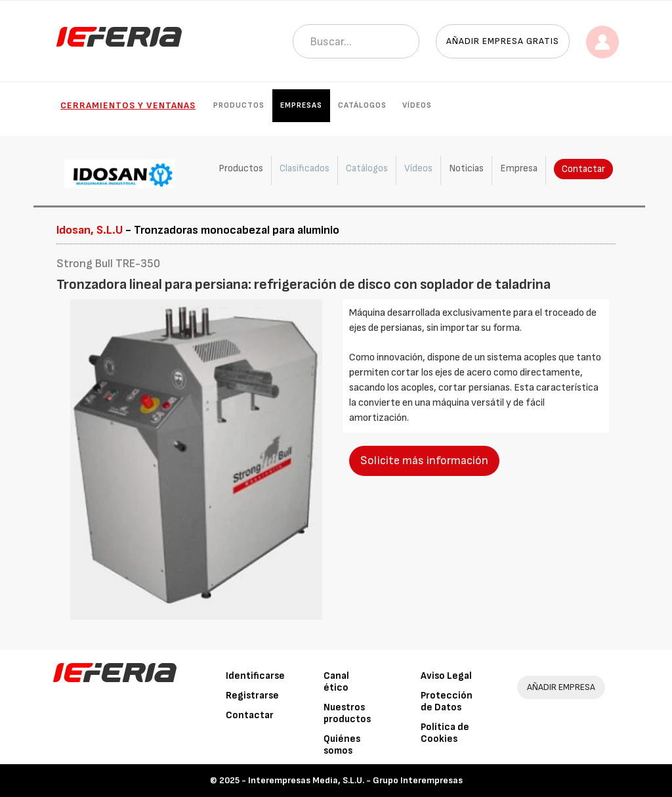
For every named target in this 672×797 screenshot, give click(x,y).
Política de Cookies (445, 733)
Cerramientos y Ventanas (128, 105)
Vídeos (417, 105)
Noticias (466, 168)
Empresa (519, 168)
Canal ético (336, 682)
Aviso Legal (446, 676)
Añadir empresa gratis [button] (503, 41)
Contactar (583, 169)
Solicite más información (424, 461)
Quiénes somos (342, 745)
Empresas (301, 105)
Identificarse (255, 676)
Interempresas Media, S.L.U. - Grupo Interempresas (355, 780)
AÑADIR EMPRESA (561, 687)
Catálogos (362, 105)
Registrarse (252, 696)
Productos (239, 105)
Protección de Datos (447, 701)
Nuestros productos (347, 713)
